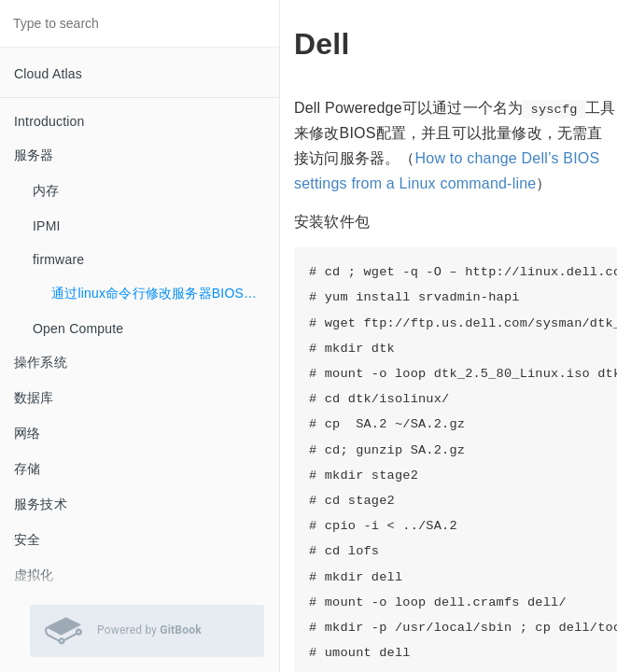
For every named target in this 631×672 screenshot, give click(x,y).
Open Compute (78, 329)
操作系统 (41, 362)
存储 (27, 469)
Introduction (49, 121)
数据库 (34, 398)
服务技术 (41, 504)
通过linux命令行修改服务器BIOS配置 (161, 293)
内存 (46, 190)
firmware (58, 259)
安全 (27, 539)
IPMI (47, 226)
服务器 (34, 155)
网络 (27, 433)
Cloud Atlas (48, 74)
